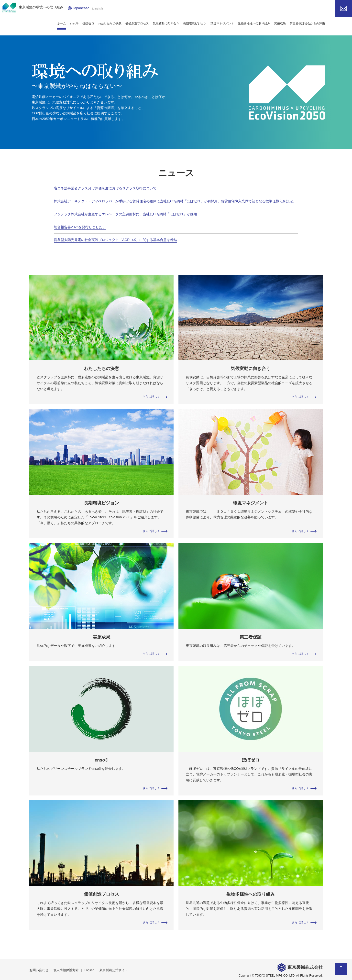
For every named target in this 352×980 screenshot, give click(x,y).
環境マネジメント (222, 23)
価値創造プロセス (137, 23)
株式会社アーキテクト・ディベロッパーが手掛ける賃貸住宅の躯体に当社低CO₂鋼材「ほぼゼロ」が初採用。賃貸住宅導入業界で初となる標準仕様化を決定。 (175, 201)
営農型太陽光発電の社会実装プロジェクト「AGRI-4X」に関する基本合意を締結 (115, 239)
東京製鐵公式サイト (108, 969)
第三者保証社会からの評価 (307, 23)
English (97, 8)
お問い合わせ (38, 969)
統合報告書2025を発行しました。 (80, 226)
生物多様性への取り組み (254, 23)
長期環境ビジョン (195, 23)
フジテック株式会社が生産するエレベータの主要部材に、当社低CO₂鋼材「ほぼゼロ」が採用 (125, 214)
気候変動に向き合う (166, 23)
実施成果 (280, 23)
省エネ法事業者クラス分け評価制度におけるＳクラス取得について (105, 188)
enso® (74, 23)
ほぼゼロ (88, 23)
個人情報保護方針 (64, 969)
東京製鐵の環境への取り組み (33, 7)
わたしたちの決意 (110, 23)
